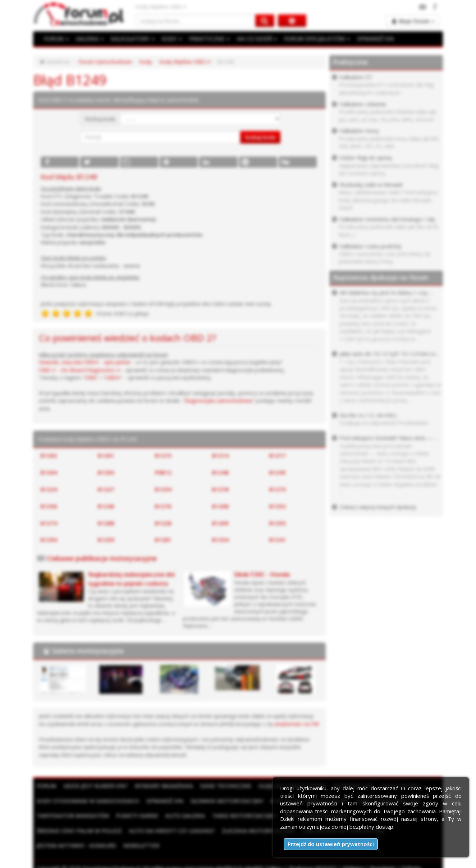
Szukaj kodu (260, 137)
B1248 (220, 472)
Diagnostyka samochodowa (218, 400)
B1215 (163, 455)
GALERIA (89, 38)
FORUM (56, 38)
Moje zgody (87, 860)
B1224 (49, 489)
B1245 (278, 472)
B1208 (220, 506)
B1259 (106, 540)
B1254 (163, 489)
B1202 (49, 455)
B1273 (278, 489)
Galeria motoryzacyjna (88, 651)
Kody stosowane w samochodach (86, 800)
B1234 (220, 540)
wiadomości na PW (297, 724)
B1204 (49, 472)
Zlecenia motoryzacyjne (163, 830)
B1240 (106, 506)
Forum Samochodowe (105, 62)
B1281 (163, 540)
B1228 (163, 523)
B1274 (49, 523)
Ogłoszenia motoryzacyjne (246, 830)
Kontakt (118, 860)
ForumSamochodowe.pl (111, 853)
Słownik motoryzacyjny (222, 800)
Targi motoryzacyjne (239, 815)
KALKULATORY (131, 38)
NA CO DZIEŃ (253, 38)
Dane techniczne (221, 786)
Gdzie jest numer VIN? (95, 786)
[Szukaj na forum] (196, 21)
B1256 (49, 506)
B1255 (278, 523)
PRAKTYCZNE (207, 38)
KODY (170, 38)
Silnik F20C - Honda (262, 574)
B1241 (278, 540)
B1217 (278, 455)
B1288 (106, 523)
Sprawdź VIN (161, 800)
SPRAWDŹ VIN (369, 38)
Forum (46, 786)
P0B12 (163, 472)
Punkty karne (134, 815)
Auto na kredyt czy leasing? (78, 830)
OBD (91, 377)
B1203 (106, 472)
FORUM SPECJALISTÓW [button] (312, 38)
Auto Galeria (181, 815)
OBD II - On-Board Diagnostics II (80, 370)
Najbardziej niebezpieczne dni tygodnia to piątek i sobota (131, 579)
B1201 (106, 455)
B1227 (106, 489)
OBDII (113, 377)
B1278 (220, 489)
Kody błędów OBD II (185, 62)
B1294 (49, 540)
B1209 (220, 523)
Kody (146, 62)
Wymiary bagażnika (161, 786)
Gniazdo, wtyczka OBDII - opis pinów (85, 362)
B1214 (220, 455)
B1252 (278, 506)
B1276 (163, 506)
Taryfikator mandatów (72, 815)
